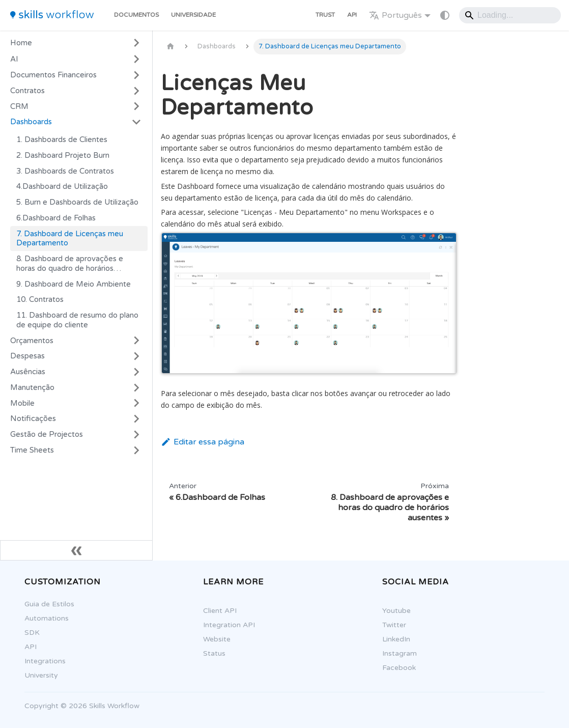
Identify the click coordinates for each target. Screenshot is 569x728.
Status (209, 653)
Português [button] (395, 15)
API (352, 15)
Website (211, 639)
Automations (41, 618)
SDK (26, 633)
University (36, 675)
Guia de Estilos (44, 604)
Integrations (39, 661)
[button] (76, 75)
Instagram (394, 653)
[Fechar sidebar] (76, 550)
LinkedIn (391, 639)
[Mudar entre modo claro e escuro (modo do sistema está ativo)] (445, 15)
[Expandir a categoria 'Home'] (136, 43)
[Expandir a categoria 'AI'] (136, 59)
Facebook (393, 668)
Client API (214, 611)
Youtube (391, 611)
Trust (325, 15)
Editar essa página (203, 442)
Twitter (389, 625)
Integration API (223, 625)
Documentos (136, 15)
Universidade (193, 15)
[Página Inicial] (170, 47)
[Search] (510, 15)
